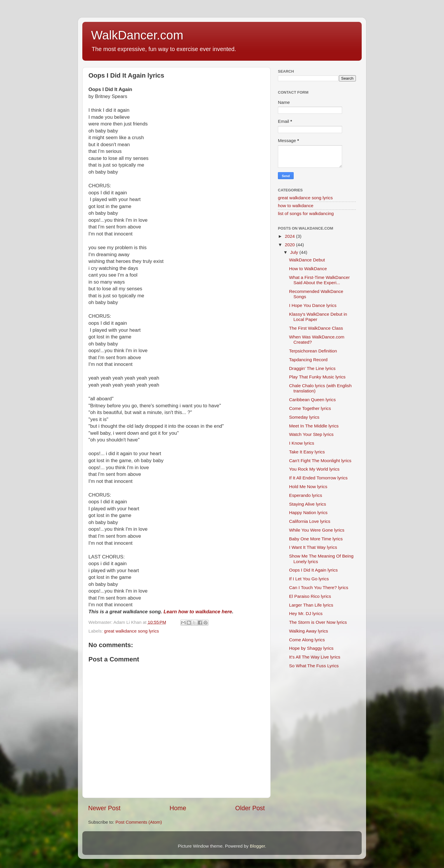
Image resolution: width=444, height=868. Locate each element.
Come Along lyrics (307, 640)
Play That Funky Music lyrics (317, 377)
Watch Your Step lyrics (311, 434)
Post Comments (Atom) (139, 822)
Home (178, 808)
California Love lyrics (310, 521)
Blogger (257, 846)
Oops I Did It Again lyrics (313, 570)
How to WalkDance (308, 269)
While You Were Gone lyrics (317, 530)
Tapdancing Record (308, 360)
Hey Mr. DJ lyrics (306, 613)
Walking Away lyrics (308, 631)
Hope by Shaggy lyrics (311, 648)
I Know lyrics (302, 443)
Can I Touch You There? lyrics (319, 587)
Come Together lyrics (310, 408)
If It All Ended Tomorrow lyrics (318, 478)
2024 (290, 236)
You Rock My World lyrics (314, 469)
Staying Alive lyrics (308, 504)
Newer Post (104, 808)
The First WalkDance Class (316, 328)
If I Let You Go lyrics (309, 579)
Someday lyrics (304, 417)
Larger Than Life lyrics (311, 605)
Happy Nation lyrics (308, 512)
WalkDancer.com (137, 35)
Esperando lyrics (305, 495)
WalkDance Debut (307, 260)
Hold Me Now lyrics (308, 487)
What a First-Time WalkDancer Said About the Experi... (319, 280)
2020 (290, 245)
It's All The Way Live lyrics (315, 657)
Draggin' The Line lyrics (312, 368)
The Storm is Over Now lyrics (318, 622)
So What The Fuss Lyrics (314, 666)
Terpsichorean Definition (313, 351)
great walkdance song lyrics (132, 631)
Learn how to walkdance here (198, 612)
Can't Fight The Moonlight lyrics (320, 461)
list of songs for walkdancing (306, 213)
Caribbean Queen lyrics (312, 400)
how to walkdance (296, 206)
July (295, 252)
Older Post (250, 808)
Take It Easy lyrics (307, 452)
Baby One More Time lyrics (316, 539)
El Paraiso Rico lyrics (310, 596)
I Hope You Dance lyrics (313, 305)
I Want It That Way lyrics (313, 547)
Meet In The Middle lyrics (314, 426)
